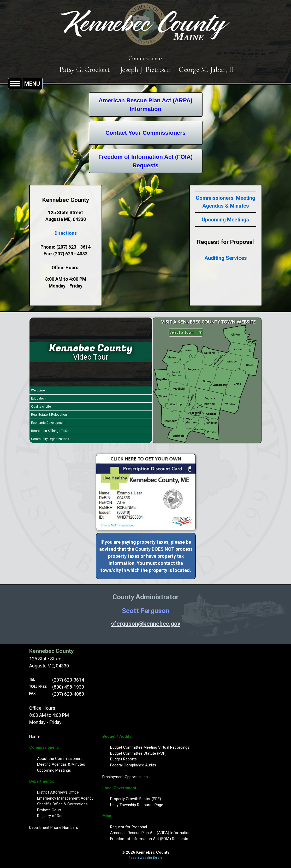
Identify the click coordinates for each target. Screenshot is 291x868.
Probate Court (49, 810)
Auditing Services (226, 258)
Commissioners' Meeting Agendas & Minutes (225, 202)
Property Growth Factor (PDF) (136, 799)
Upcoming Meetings (225, 220)
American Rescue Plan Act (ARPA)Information (145, 105)
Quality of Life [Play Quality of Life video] (41, 407)
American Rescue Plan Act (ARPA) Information (150, 833)
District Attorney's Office (58, 792)
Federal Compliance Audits (133, 765)
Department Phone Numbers (54, 828)
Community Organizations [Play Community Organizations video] (50, 439)
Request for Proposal (129, 827)
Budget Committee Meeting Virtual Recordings (150, 747)
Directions (66, 233)
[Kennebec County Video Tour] (91, 352)
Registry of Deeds (52, 816)
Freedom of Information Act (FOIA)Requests (145, 161)
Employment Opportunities (125, 777)
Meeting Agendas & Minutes (61, 764)
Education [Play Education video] (38, 398)
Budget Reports (123, 759)
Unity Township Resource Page (137, 805)
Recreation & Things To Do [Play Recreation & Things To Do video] (50, 431)
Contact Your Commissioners (145, 133)
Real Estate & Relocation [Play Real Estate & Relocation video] (49, 415)
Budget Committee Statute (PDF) (138, 753)
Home (34, 736)
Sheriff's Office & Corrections (62, 804)
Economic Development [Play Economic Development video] (48, 423)
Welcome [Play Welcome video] (38, 390)
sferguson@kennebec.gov (146, 624)
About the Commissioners (60, 759)
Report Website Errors (145, 858)
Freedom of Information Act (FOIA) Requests (149, 839)
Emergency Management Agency (65, 798)
